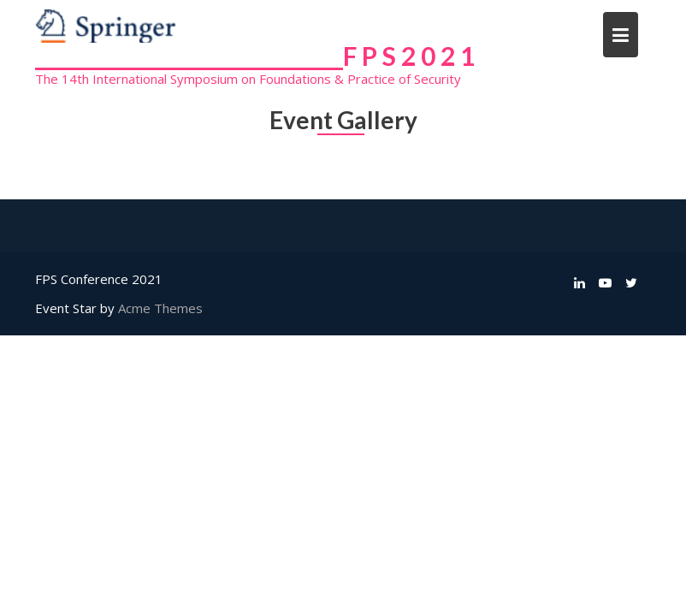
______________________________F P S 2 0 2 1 (255, 56)
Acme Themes (160, 308)
